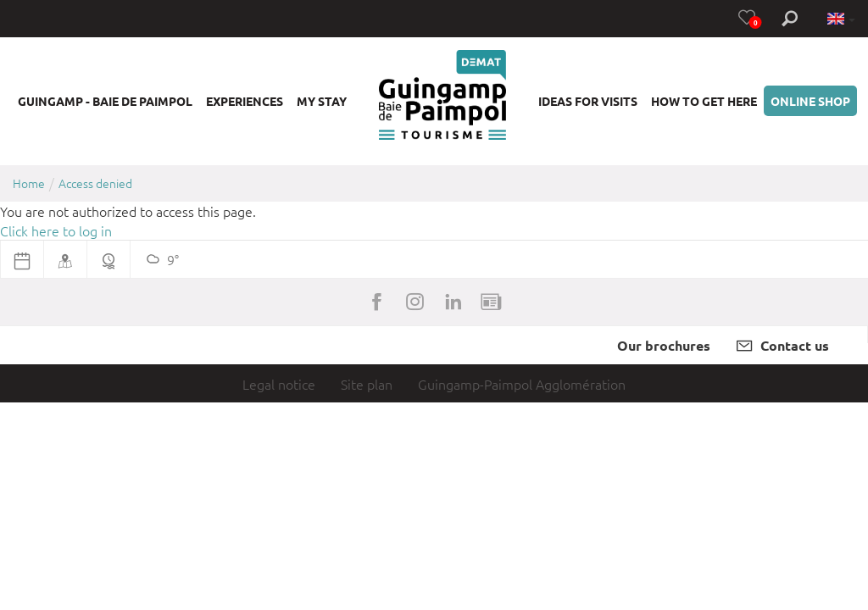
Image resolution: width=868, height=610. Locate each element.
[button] (105, 101)
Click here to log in (56, 230)
